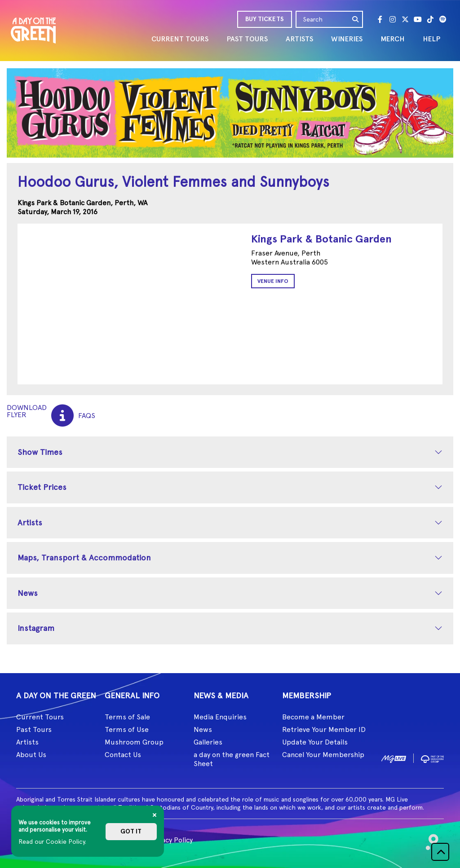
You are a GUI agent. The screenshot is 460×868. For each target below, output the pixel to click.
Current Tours (40, 717)
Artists (30, 522)
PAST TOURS (247, 39)
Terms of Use (127, 729)
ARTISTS (299, 39)
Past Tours (34, 729)
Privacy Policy (171, 840)
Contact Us (123, 755)
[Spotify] (443, 19)
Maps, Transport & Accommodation (84, 557)
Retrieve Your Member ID (324, 729)
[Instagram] (393, 19)
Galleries (208, 742)
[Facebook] (380, 19)
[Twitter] (405, 19)
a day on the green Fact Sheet (232, 759)
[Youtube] (418, 19)
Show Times (40, 452)
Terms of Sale (127, 717)
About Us (31, 755)
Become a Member (313, 717)
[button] (440, 852)
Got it (131, 831)
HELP (431, 39)
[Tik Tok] (430, 19)
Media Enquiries (220, 717)
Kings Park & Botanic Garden (321, 239)
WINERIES (347, 39)
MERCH (393, 39)
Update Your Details (315, 742)
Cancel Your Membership (323, 755)
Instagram (36, 628)
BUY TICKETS (265, 19)
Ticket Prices (42, 487)
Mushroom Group (134, 742)
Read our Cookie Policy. (52, 842)
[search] (356, 19)
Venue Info (273, 281)
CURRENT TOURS (180, 39)
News (28, 593)
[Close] (155, 815)
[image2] (432, 758)
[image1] (394, 758)
